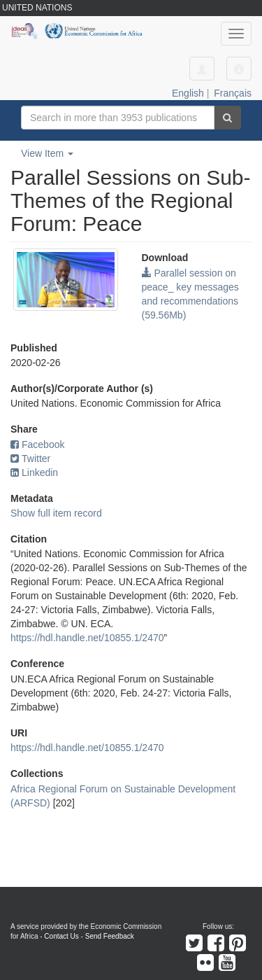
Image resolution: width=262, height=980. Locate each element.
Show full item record (56, 513)
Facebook (37, 444)
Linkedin (34, 472)
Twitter (30, 458)
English (188, 93)
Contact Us (61, 936)
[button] (239, 69)
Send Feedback (110, 936)
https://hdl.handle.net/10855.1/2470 (87, 638)
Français (233, 93)
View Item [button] (47, 153)
